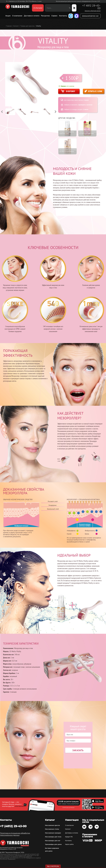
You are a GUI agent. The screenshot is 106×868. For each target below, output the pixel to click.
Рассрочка (45, 16)
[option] (11, 112)
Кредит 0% (69, 837)
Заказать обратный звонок (93, 11)
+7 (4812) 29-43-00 (13, 826)
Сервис (54, 16)
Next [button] (55, 112)
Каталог (68, 829)
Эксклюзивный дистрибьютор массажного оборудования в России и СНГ (78, 1)
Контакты (63, 16)
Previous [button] (2, 112)
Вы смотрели (53, 866)
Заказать (78, 750)
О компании (17, 16)
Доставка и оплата (32, 16)
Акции (8, 16)
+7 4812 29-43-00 (91, 7)
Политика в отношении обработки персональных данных (15, 834)
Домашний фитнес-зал (90, 16)
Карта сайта (69, 844)
